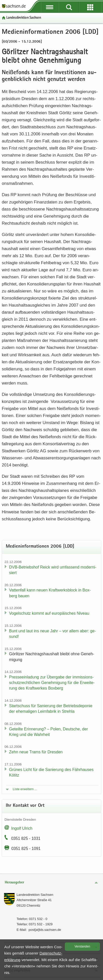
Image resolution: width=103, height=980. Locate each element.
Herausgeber (14, 883)
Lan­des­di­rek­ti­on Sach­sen (24, 18)
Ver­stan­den (82, 946)
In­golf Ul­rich (22, 828)
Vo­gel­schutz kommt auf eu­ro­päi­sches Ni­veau (49, 613)
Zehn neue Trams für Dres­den (36, 752)
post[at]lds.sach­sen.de (45, 930)
